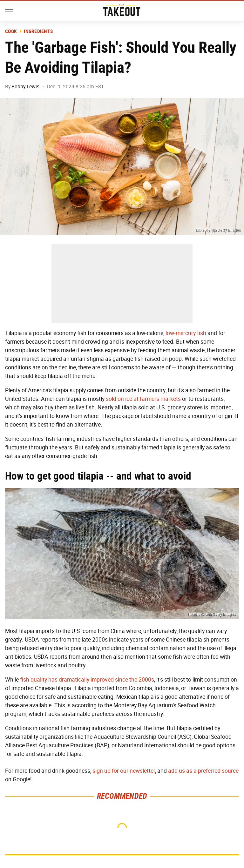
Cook (11, 31)
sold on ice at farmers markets (143, 399)
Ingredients (38, 31)
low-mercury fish (186, 333)
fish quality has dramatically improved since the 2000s (87, 680)
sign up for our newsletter (124, 771)
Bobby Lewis (25, 87)
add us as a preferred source (203, 771)
